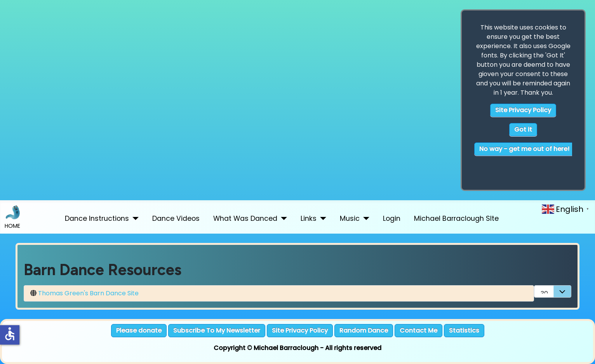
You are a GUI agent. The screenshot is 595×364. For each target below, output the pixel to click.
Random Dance (364, 330)
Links (309, 218)
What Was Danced (245, 218)
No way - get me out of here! (524, 149)
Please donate (139, 330)
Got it (523, 129)
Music (350, 218)
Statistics (464, 330)
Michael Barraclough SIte (456, 218)
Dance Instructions (97, 218)
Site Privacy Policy (523, 110)
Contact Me (418, 330)
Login (392, 218)
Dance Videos (176, 218)
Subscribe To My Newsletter (217, 330)
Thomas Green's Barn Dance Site (88, 293)
